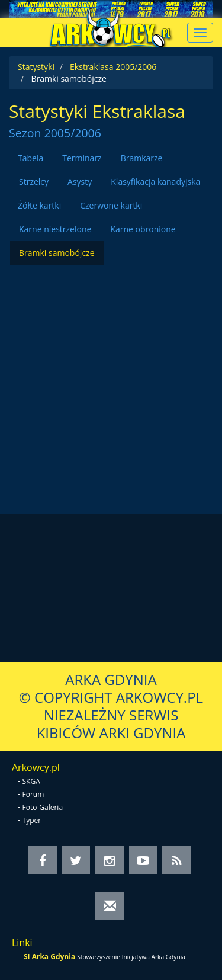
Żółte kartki (39, 205)
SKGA (31, 781)
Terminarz (82, 158)
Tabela (30, 158)
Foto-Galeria (43, 807)
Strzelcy (34, 182)
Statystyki (36, 67)
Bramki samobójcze (57, 253)
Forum (33, 794)
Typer (32, 820)
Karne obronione (143, 229)
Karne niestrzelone (55, 229)
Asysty (80, 182)
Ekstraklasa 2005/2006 (113, 67)
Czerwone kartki (111, 205)
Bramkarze (142, 158)
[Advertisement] (111, 376)
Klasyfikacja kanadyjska (155, 182)
